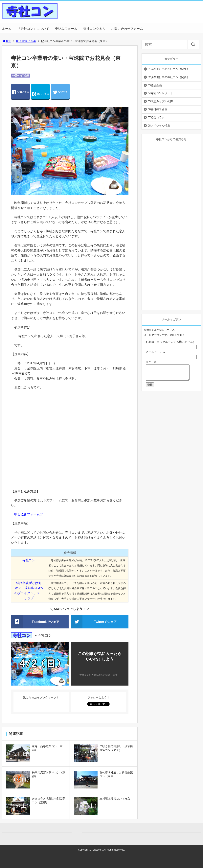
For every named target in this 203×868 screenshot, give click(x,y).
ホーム (7, 29)
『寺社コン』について (33, 29)
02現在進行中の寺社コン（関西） (169, 77)
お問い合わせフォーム (127, 29)
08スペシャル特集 (159, 126)
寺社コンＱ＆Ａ (94, 29)
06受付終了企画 (26, 41)
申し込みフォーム (27, 514)
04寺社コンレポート (160, 93)
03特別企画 (155, 85)
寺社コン (29, 560)
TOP (7, 41)
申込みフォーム (66, 29)
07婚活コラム (156, 117)
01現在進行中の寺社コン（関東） (169, 69)
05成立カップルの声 (160, 101)
